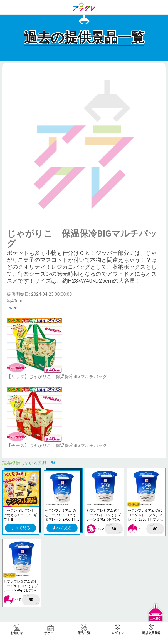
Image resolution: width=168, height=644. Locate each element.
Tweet (13, 308)
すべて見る (21, 528)
